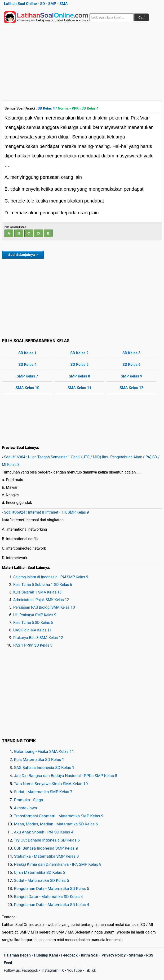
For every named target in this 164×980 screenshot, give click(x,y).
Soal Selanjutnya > (23, 255)
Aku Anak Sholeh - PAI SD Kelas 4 (44, 832)
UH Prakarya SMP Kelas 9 (35, 615)
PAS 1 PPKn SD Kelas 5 (33, 645)
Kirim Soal (90, 955)
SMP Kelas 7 (28, 376)
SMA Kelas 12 (131, 388)
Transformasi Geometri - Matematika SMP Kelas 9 (59, 816)
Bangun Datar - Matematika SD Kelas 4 (48, 897)
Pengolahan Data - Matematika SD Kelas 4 (52, 905)
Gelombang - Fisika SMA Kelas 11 (44, 751)
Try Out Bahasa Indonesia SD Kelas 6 (47, 840)
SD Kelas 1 (28, 353)
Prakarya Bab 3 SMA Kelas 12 (38, 638)
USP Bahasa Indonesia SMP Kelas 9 (46, 848)
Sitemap (136, 955)
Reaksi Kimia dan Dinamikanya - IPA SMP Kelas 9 (58, 864)
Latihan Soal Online (20, 4)
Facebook (30, 970)
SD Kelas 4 (46, 108)
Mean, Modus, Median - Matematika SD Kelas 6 (56, 824)
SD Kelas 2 (79, 353)
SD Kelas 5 (79, 365)
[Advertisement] (82, 63)
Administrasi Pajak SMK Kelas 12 (41, 600)
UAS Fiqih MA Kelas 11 (32, 630)
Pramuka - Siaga (29, 800)
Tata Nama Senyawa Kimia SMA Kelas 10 (51, 784)
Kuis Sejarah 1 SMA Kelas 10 (37, 592)
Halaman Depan (17, 955)
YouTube (74, 970)
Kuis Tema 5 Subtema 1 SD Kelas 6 (43, 585)
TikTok (91, 970)
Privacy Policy (113, 955)
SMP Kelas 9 (131, 376)
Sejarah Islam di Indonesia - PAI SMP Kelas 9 (51, 577)
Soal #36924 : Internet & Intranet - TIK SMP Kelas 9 (47, 512)
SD (42, 4)
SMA (64, 4)
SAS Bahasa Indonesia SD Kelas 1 (44, 768)
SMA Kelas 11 (80, 388)
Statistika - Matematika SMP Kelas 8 (46, 856)
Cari (142, 17)
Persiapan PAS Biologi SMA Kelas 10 (44, 607)
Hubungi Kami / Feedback (56, 955)
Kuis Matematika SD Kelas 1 (39, 759)
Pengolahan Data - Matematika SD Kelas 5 (52, 888)
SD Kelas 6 (131, 365)
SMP (52, 4)
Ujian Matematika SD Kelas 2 (40, 872)
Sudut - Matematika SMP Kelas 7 (43, 792)
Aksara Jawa (25, 808)
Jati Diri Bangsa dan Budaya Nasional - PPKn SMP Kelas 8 (66, 776)
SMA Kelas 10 (27, 388)
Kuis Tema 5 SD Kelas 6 (33, 623)
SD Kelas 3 (131, 353)
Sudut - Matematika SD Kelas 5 (42, 880)
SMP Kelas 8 (79, 376)
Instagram (50, 970)
